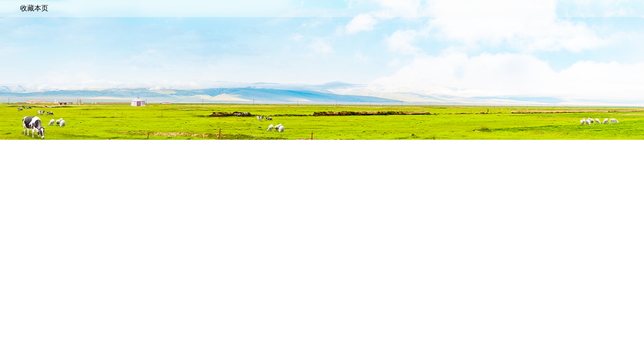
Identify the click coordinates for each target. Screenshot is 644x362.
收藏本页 (34, 8)
